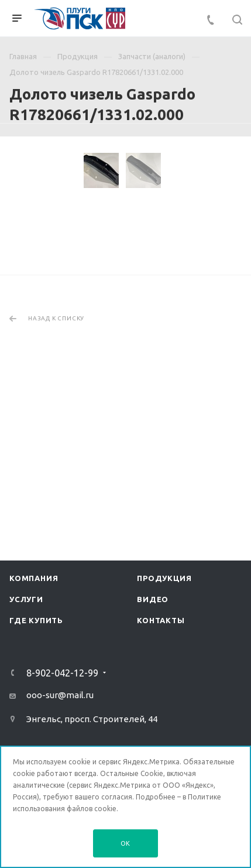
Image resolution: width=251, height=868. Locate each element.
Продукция (164, 586)
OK (126, 843)
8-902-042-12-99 (62, 681)
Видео (153, 607)
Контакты (161, 628)
